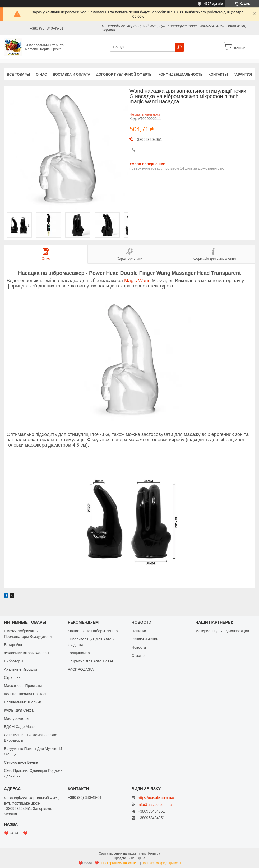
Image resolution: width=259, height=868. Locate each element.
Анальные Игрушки (20, 669)
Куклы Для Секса (19, 710)
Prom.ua (154, 853)
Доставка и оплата (71, 74)
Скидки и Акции (145, 639)
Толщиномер (79, 653)
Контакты (218, 74)
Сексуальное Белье (21, 762)
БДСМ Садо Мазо (19, 727)
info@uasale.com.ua (155, 805)
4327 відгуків (213, 4)
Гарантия (243, 74)
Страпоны (13, 677)
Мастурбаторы (17, 718)
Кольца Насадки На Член (26, 694)
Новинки (139, 631)
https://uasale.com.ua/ (156, 798)
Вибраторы (13, 661)
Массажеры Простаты (23, 686)
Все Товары (18, 74)
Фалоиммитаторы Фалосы (27, 653)
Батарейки (13, 645)
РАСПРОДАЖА (81, 669)
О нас (41, 74)
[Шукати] (179, 47)
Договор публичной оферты (124, 74)
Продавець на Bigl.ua (129, 858)
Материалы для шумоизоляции (222, 631)
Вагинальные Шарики (23, 702)
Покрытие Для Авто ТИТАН (91, 661)
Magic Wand (137, 281)
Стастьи (139, 656)
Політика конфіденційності (161, 863)
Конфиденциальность (181, 74)
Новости (139, 647)
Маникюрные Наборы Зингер (93, 631)
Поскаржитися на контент (120, 863)
